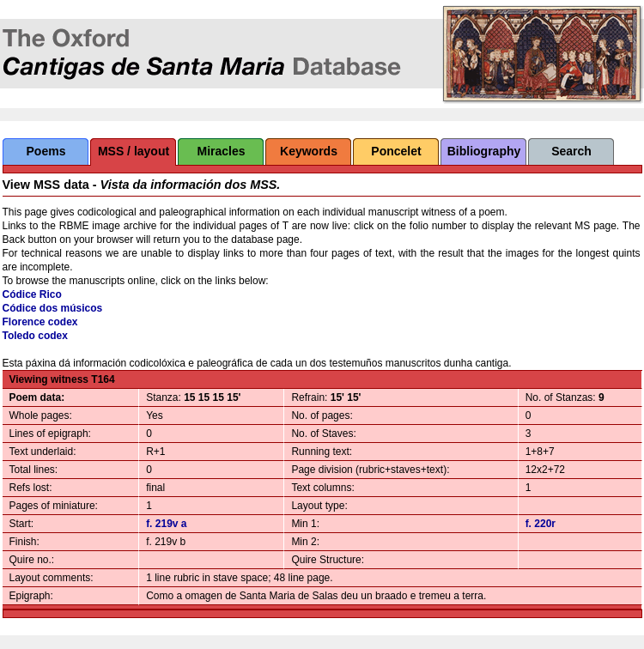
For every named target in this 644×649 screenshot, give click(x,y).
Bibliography (484, 151)
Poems (46, 151)
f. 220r (541, 524)
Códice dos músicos (53, 308)
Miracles (221, 151)
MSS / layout (134, 151)
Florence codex (40, 322)
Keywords (309, 151)
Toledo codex (35, 336)
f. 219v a (166, 524)
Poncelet (396, 151)
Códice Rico (32, 294)
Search (571, 151)
